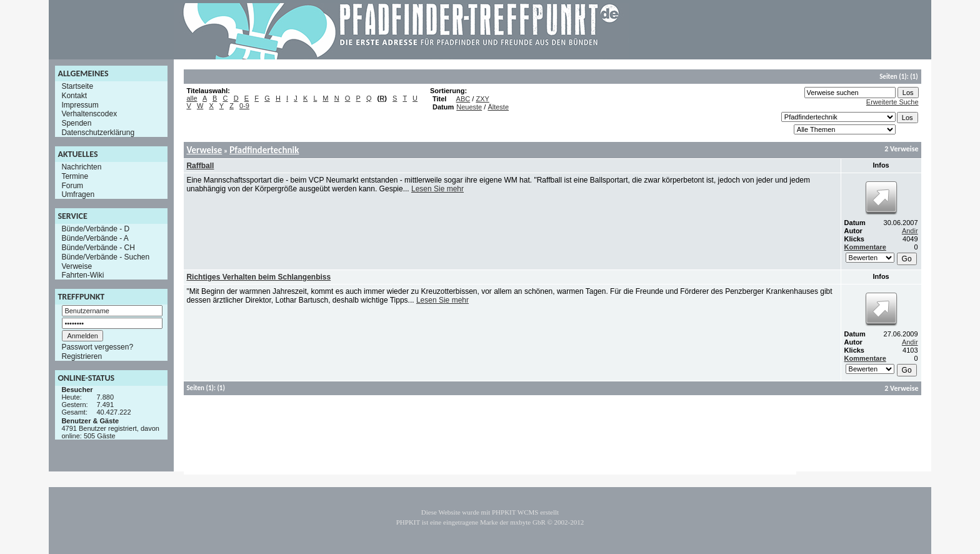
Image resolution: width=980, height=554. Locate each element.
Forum (72, 185)
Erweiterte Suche (892, 102)
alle (192, 98)
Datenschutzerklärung (98, 133)
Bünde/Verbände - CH (98, 248)
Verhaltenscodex (89, 114)
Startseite (77, 86)
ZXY (482, 99)
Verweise (77, 266)
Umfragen (78, 194)
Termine (75, 176)
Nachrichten (81, 167)
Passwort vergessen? (97, 347)
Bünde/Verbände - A (95, 238)
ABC (463, 99)
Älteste (498, 107)
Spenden (76, 123)
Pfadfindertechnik (264, 150)
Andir (910, 231)
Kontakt (74, 96)
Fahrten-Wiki (82, 275)
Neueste (469, 107)
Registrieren (82, 356)
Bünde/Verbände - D (95, 229)
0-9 (244, 106)
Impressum (80, 104)
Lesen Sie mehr (437, 189)
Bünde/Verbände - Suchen (105, 257)
